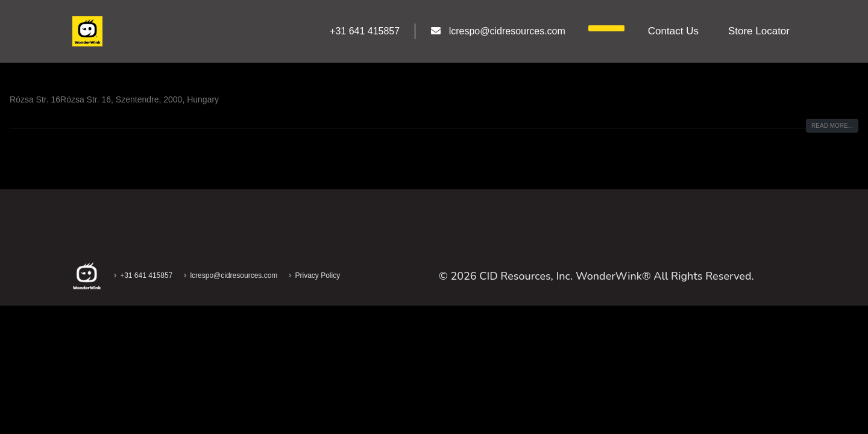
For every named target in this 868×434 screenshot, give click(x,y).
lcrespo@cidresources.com (234, 275)
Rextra (34, 72)
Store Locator (759, 31)
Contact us (673, 31)
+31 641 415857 (146, 275)
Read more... (832, 126)
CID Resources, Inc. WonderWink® (565, 276)
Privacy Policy (317, 275)
